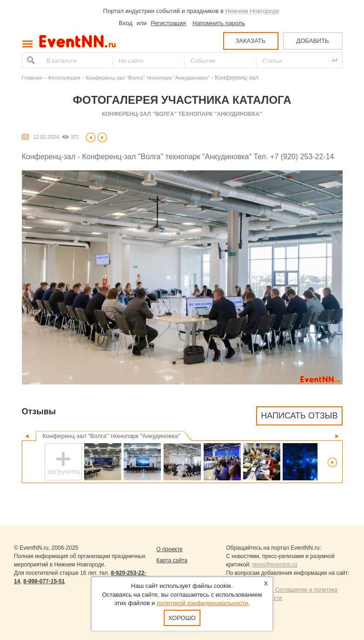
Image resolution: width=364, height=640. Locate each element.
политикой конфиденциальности (202, 603)
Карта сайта (172, 560)
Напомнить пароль (219, 23)
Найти (30, 60)
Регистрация (168, 23)
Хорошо (182, 618)
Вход (126, 23)
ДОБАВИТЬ (312, 41)
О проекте (169, 549)
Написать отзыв (299, 416)
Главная (32, 77)
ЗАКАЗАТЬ (251, 41)
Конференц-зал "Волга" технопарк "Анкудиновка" (147, 77)
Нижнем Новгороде (253, 11)
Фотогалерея (64, 77)
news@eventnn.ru (275, 565)
